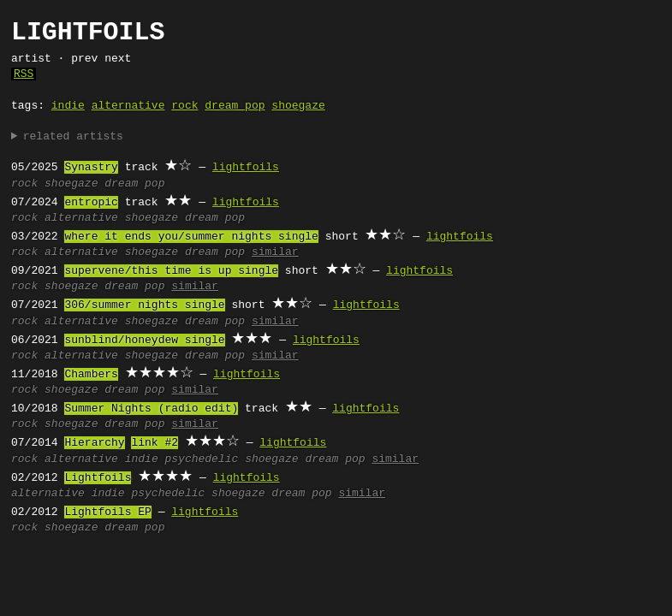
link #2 (155, 443)
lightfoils (246, 168)
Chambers (91, 375)
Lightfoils (98, 478)
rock (184, 106)
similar (275, 252)
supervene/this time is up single (171, 271)
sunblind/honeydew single (144, 341)
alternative (128, 106)
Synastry (91, 168)
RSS (24, 74)
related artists (73, 137)
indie (68, 106)
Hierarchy (94, 443)
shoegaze (298, 106)
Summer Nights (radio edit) (151, 409)
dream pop (235, 106)
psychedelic (201, 459)
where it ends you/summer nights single (191, 237)
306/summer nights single (144, 305)
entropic (91, 203)
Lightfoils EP (107, 512)
